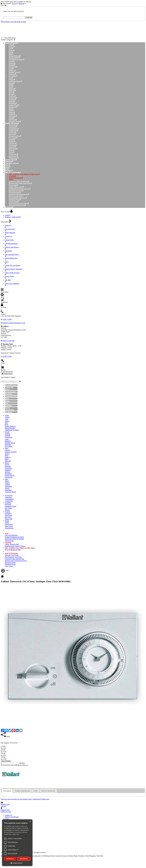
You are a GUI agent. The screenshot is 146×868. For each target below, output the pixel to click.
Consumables (14, 129)
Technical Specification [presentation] (22, 791)
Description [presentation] (7, 791)
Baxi (11, 52)
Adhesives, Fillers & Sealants (19, 181)
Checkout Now (7, 374)
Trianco (12, 112)
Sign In (14, 3)
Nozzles (12, 141)
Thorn (11, 110)
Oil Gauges (13, 145)
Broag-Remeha (14, 58)
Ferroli (12, 61)
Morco (12, 92)
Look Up (29, 17)
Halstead (12, 70)
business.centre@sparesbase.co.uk (14, 323)
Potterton (12, 96)
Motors (12, 140)
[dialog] (17, 843)
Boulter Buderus (15, 56)
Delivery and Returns (12, 817)
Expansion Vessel (15, 136)
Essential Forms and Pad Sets (19, 194)
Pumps (12, 151)
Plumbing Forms (15, 200)
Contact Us (9, 815)
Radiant (12, 101)
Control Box (14, 130)
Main (11, 87)
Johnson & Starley (15, 81)
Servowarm (13, 107)
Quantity (22, 763)
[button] (17, 863)
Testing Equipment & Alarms (19, 203)
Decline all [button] (24, 859)
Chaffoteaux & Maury (17, 60)
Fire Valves (13, 138)
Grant (11, 69)
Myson (12, 94)
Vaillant (12, 114)
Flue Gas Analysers (16, 196)
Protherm (13, 100)
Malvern (12, 89)
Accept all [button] (10, 859)
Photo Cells (13, 149)
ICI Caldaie (13, 76)
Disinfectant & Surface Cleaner (20, 189)
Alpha (11, 45)
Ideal (11, 78)
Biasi (11, 54)
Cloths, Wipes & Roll (16, 187)
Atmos (12, 50)
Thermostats (13, 154)
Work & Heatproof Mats (17, 205)
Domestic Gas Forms (16, 191)
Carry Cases (13, 185)
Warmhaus (13, 120)
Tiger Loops (13, 156)
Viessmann (13, 116)
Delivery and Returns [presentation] (48, 791)
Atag (11, 49)
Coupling (13, 132)
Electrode (13, 134)
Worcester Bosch (15, 121)
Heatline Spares (15, 72)
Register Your (5, 805)
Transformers (14, 158)
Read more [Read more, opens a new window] (16, 834)
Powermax (13, 98)
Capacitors (13, 127)
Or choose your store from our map (14, 22)
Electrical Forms (15, 192)
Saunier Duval (14, 105)
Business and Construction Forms (20, 183)
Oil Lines (13, 147)
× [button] (30, 822)
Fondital (12, 65)
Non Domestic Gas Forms (18, 198)
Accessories (13, 125)
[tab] (7, 791)
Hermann (13, 74)
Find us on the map (8, 341)
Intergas (12, 80)
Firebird (12, 63)
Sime (11, 109)
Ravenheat (13, 103)
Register (22, 3)
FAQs (7, 819)
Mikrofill (12, 90)
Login (8, 215)
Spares (12, 152)
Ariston (12, 47)
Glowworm (13, 67)
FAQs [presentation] (36, 791)
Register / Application (13, 217)
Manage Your (6, 811)
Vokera (12, 118)
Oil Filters (13, 143)
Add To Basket (6, 761)
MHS (11, 85)
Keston (12, 83)
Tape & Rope (14, 201)
